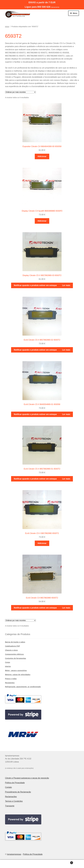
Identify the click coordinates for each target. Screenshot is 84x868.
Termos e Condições (14, 801)
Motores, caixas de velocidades (18, 675)
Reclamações (11, 797)
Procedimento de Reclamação (18, 792)
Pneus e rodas (11, 679)
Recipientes (10, 683)
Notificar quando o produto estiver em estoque (35, 285)
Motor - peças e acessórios (16, 670)
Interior (8, 666)
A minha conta (14, 864)
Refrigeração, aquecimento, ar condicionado (23, 687)
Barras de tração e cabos (15, 642)
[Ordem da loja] (20, 92)
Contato (8, 787)
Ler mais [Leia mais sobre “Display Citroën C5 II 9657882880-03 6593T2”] (66, 285)
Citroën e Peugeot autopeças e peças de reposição (27, 778)
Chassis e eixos (11, 650)
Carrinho (65, 862)
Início (7, 27)
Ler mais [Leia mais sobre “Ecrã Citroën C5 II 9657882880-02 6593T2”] (66, 350)
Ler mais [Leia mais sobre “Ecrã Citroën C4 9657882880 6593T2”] (66, 608)
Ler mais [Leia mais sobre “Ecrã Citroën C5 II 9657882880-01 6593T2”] (66, 479)
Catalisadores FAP (12, 646)
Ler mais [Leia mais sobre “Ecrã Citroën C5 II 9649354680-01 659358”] (66, 414)
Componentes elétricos (14, 654)
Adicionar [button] (42, 156)
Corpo (8, 662)
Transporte (10, 806)
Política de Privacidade (15, 783)
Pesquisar (42, 864)
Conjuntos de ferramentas (16, 658)
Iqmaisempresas (14, 854)
